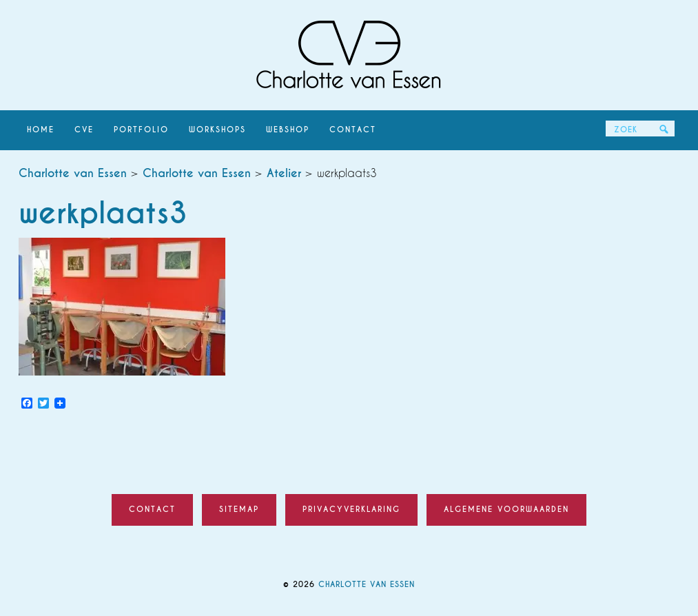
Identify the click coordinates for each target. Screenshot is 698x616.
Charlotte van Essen (349, 55)
